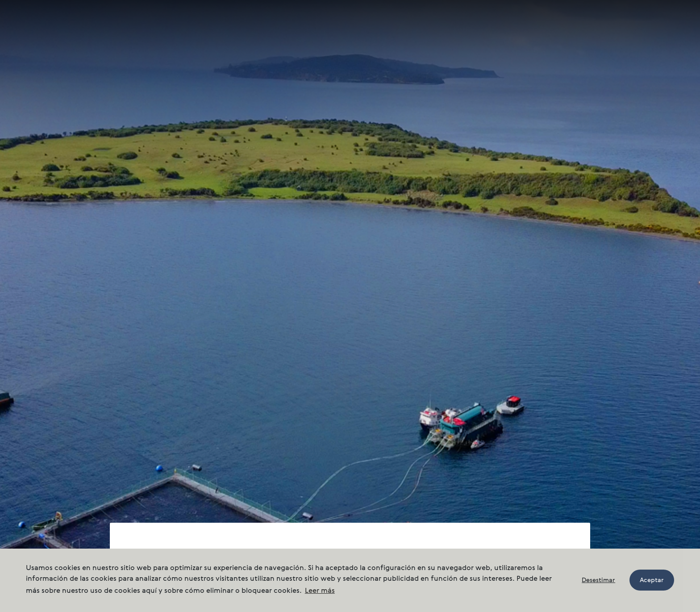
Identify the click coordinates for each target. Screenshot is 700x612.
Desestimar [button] (598, 580)
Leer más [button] (320, 591)
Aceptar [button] (652, 580)
